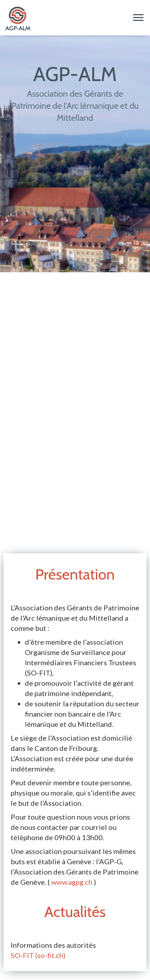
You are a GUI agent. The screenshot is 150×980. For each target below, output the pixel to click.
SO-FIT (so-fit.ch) (38, 955)
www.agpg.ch (72, 882)
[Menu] (138, 18)
